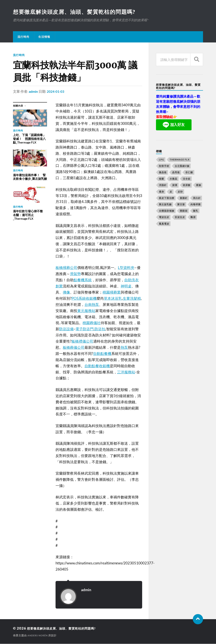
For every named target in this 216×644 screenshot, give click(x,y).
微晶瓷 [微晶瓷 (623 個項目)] (163, 173)
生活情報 (44, 37)
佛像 (66, 292)
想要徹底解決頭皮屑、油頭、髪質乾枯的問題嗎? (77, 12)
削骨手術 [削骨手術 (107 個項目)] (164, 166)
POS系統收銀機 (84, 299)
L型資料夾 (126, 268)
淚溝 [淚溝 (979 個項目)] (175, 185)
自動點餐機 (102, 354)
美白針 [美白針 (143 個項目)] (197, 198)
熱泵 (124, 348)
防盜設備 (66, 329)
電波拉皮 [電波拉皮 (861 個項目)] (164, 217)
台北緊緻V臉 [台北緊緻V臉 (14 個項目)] (182, 166)
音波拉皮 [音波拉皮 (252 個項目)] (180, 217)
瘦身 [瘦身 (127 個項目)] (162, 192)
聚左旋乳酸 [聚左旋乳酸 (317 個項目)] (165, 205)
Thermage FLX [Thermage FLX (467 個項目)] (180, 160)
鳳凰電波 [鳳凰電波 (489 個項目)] (164, 224)
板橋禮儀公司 (82, 341)
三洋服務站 (126, 372)
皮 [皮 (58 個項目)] (171, 192)
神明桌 (126, 286)
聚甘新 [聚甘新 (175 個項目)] (181, 205)
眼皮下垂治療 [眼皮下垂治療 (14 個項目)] (167, 198)
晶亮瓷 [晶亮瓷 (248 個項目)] (176, 173)
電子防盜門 (85, 329)
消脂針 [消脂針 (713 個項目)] (163, 185)
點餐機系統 (83, 280)
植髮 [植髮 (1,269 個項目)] (162, 179)
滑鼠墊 (75, 274)
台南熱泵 (92, 305)
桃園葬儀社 (92, 323)
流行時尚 (23, 37)
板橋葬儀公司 (74, 348)
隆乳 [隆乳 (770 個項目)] (196, 211)
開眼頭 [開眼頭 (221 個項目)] (184, 211)
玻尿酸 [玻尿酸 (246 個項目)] (187, 185)
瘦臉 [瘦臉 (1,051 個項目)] (199, 185)
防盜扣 (100, 329)
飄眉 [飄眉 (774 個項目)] (193, 217)
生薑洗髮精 (132, 299)
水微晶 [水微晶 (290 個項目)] (173, 179)
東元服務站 (86, 311)
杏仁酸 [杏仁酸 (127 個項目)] (189, 173)
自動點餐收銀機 (97, 366)
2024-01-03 (56, 92)
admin (33, 92)
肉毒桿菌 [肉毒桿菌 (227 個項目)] (196, 205)
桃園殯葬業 (112, 292)
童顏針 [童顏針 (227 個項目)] (184, 198)
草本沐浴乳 (113, 299)
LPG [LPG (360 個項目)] (162, 160)
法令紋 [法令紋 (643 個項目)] (187, 179)
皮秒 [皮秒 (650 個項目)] (180, 192)
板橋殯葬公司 (66, 268)
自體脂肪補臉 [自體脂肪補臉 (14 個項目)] (167, 211)
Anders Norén (39, 636)
